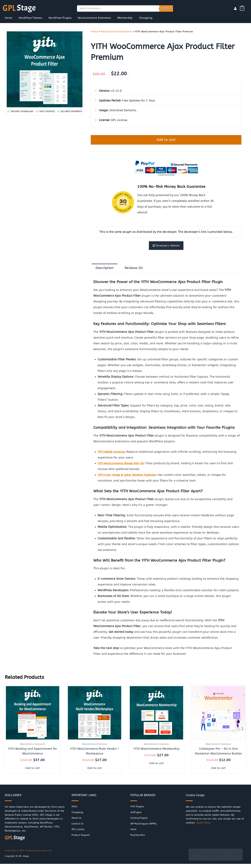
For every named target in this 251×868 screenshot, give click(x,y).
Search (166, 8)
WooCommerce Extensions (116, 32)
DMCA (24, 855)
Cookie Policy (204, 827)
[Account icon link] (235, 8)
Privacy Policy (11, 855)
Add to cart (166, 141)
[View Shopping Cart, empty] (242, 8)
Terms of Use (53, 855)
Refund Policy (36, 855)
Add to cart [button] (33, 772)
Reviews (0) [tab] (138, 272)
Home (94, 32)
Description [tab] (106, 272)
